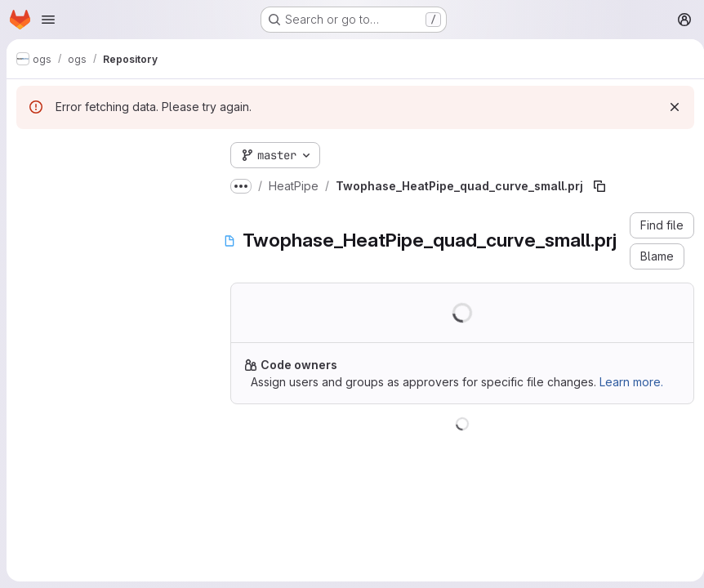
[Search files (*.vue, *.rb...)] (110, 185)
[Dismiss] (668, 107)
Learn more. (631, 382)
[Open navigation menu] (48, 20)
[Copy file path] (599, 186)
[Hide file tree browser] (29, 152)
